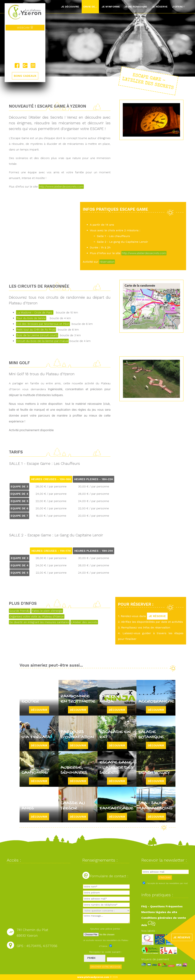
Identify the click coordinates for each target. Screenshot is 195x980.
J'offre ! (178, 7)
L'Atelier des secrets (84, 622)
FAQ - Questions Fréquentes (162, 906)
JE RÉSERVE (157, 616)
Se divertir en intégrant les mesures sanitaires (39, 622)
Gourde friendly (20, 611)
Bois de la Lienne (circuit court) (37, 335)
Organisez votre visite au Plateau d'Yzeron (37, 616)
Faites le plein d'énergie (47, 611)
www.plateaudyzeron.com (93, 977)
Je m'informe (111, 7)
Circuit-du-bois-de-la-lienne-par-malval (42, 341)
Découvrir (39, 710)
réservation (107, 262)
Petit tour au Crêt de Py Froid (36, 330)
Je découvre (70, 7)
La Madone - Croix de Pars (35, 312)
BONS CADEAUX (25, 76)
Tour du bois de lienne (31, 318)
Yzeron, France (25, 47)
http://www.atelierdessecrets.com (61, 187)
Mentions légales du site (159, 912)
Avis (148, 925)
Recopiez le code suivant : (106, 952)
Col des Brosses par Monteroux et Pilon (43, 324)
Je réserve (160, 7)
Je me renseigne (136, 7)
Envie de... (90, 7)
